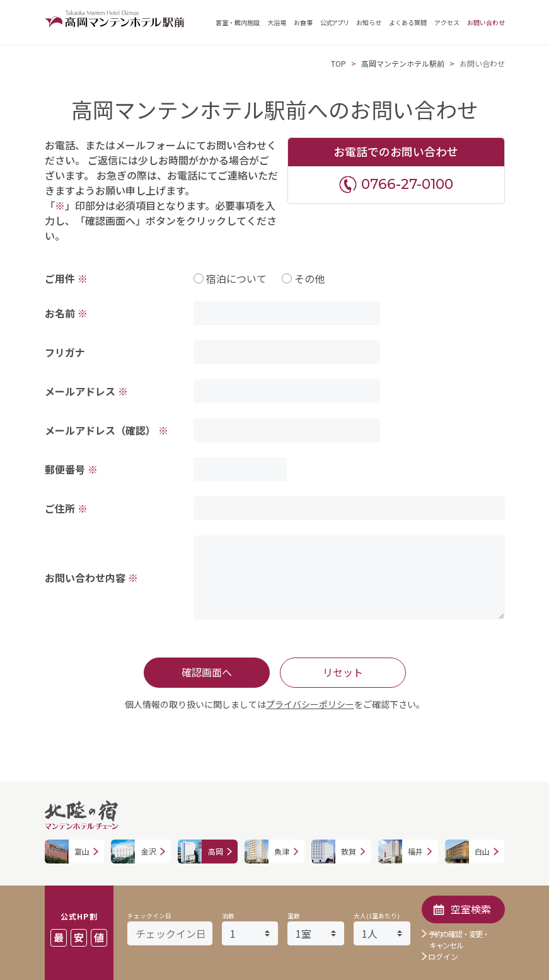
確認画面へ (207, 672)
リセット (343, 672)
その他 (309, 278)
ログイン (443, 956)
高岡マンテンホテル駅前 (403, 63)
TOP (338, 63)
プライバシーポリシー (310, 704)
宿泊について (236, 278)
